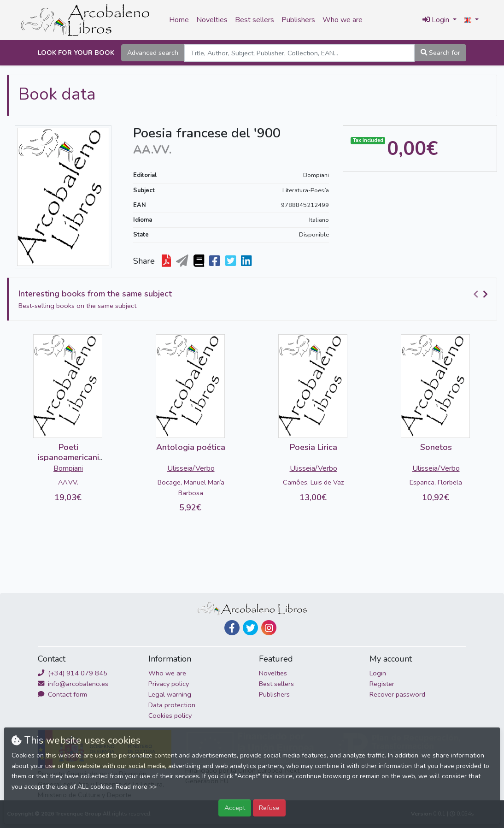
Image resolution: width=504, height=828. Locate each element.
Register (382, 684)
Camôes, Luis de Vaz (314, 482)
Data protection (172, 705)
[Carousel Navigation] (482, 294)
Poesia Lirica (314, 447)
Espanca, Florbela (436, 482)
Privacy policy (169, 684)
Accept (235, 808)
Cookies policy (170, 716)
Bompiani (316, 175)
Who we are (343, 20)
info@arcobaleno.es (73, 684)
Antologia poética (191, 447)
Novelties (212, 20)
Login (378, 673)
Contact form (62, 694)
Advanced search (153, 53)
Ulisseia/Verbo (191, 468)
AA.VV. (68, 482)
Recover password (397, 694)
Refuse (269, 808)
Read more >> (136, 787)
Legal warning (170, 694)
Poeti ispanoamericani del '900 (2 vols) (68, 457)
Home (179, 20)
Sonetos (436, 447)
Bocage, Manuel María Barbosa (191, 488)
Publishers (298, 20)
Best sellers (255, 20)
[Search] (299, 53)
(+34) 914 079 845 (73, 673)
